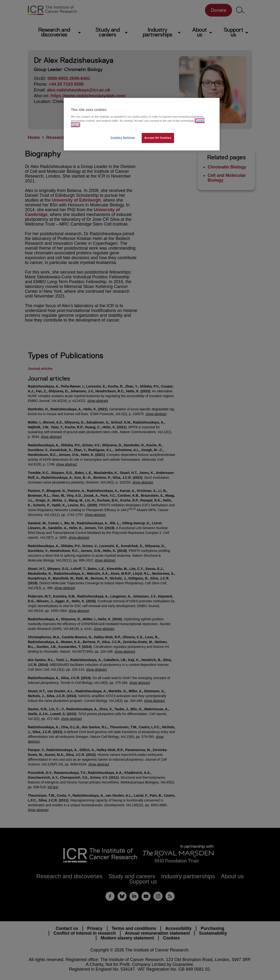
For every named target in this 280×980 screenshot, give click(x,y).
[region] (142, 124)
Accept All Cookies (158, 138)
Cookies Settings (123, 137)
